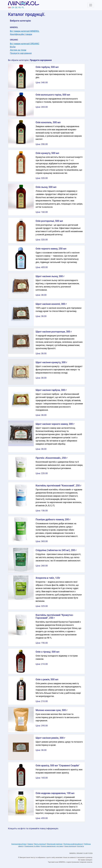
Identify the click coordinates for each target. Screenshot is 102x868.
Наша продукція (70, 846)
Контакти (80, 846)
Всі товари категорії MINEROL (25, 31)
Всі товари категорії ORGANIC (25, 44)
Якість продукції (40, 844)
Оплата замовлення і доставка (52, 846)
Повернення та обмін (32, 846)
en (13, 8)
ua (9, 8)
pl (23, 8)
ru (20, 8)
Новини (30, 844)
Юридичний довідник (55, 844)
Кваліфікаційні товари (21, 34)
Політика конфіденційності (73, 844)
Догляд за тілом (18, 50)
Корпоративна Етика (19, 844)
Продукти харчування (21, 53)
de (16, 8)
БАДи (13, 47)
